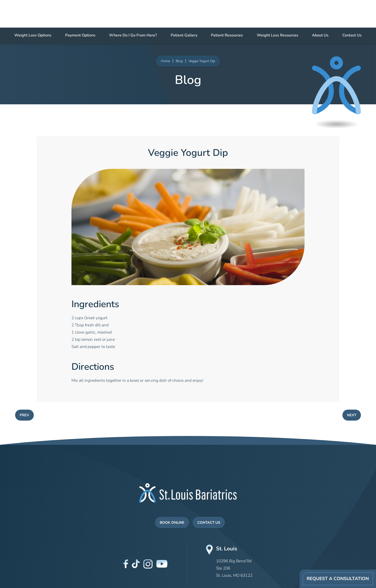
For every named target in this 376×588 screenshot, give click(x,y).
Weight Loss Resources (278, 35)
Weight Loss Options (33, 35)
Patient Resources (227, 35)
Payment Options (80, 35)
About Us (320, 35)
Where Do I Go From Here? (133, 35)
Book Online (172, 523)
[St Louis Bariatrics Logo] (188, 493)
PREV (24, 415)
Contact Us (352, 35)
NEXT (352, 415)
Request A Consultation (338, 579)
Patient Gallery (184, 35)
